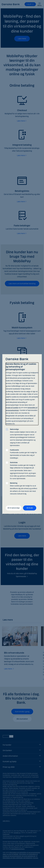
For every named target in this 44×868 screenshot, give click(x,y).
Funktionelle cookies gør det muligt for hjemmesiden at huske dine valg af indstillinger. (23, 454)
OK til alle (30, 508)
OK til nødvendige (14, 508)
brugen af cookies (12, 408)
